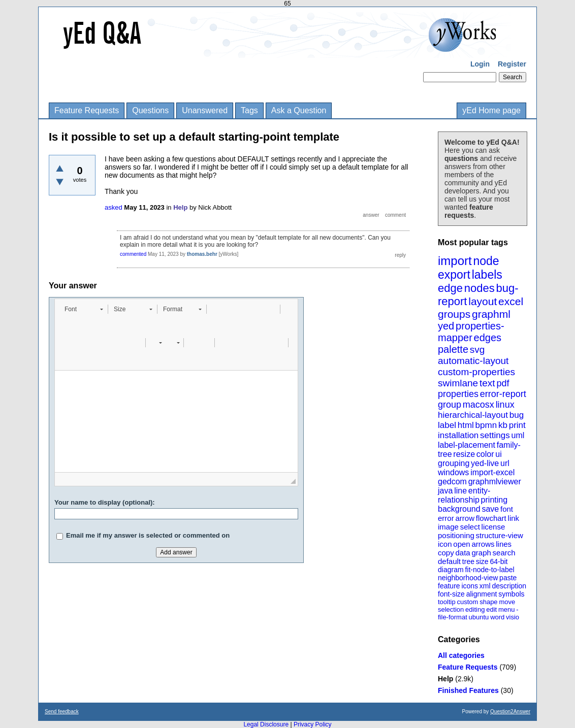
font (507, 509)
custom (467, 602)
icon (445, 544)
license (493, 527)
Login (480, 64)
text (487, 383)
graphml (491, 314)
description (509, 586)
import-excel (492, 472)
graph (481, 553)
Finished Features (468, 690)
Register (512, 64)
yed (446, 326)
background (459, 509)
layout (483, 301)
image (448, 527)
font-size (451, 594)
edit (491, 609)
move (507, 602)
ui (498, 454)
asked (114, 207)
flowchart (491, 518)
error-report (503, 394)
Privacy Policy (313, 724)
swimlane (458, 383)
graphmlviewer (495, 482)
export (454, 275)
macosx (478, 405)
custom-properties (476, 372)
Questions (150, 110)
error (446, 518)
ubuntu (479, 617)
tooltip (447, 602)
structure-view (500, 535)
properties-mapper (471, 332)
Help (445, 679)
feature (449, 586)
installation (458, 435)
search (504, 553)
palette (453, 349)
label (447, 425)
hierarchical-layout (473, 415)
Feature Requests (87, 110)
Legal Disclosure (266, 724)
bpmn (486, 425)
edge (450, 288)
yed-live (485, 463)
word (497, 617)
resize (464, 454)
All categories (461, 655)
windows (453, 472)
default (449, 561)
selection (451, 609)
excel (511, 301)
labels (487, 275)
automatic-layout (473, 361)
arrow (465, 518)
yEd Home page (491, 110)
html (466, 425)
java (445, 491)
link (514, 518)
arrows (483, 544)
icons (470, 586)
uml (518, 435)
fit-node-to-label (489, 570)
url (505, 463)
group (450, 405)
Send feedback (62, 712)
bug (517, 415)
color (485, 454)
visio (513, 617)
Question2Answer (510, 712)
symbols (511, 594)
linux (505, 405)
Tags (249, 110)
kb (503, 425)
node (486, 261)
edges (488, 338)
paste (508, 578)
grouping (454, 463)
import (455, 261)
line (460, 491)
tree (468, 561)
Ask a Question (299, 110)
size (482, 561)
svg (477, 350)
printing (494, 500)
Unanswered (205, 110)
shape (488, 602)
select (470, 527)
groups (454, 314)
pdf (503, 383)
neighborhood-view (468, 578)
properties (458, 394)
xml (485, 586)
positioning (456, 535)
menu (507, 609)
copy (446, 553)
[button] (84, 309)
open (461, 544)
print (517, 425)
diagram (451, 570)
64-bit (499, 561)
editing (475, 609)
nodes (480, 288)
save (490, 509)
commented (133, 254)
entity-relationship (464, 495)
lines (504, 544)
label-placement (467, 445)
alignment (482, 594)
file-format (453, 617)
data (462, 553)
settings (495, 435)
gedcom (452, 482)
